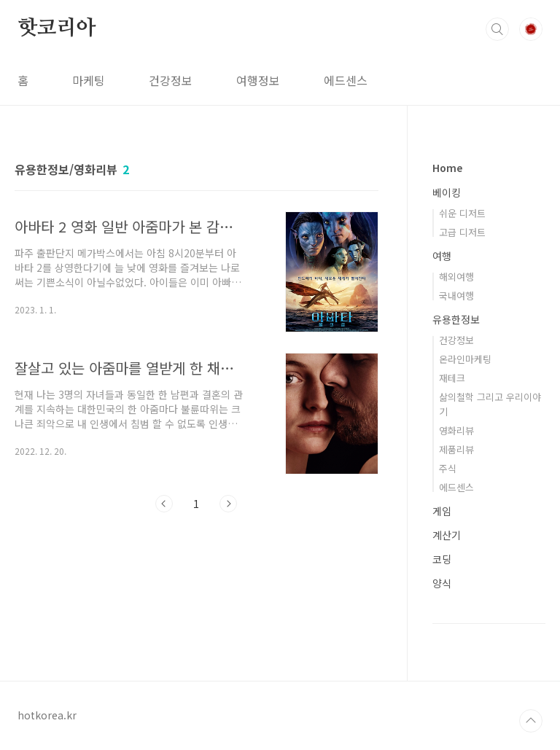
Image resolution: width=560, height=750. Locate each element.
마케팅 (89, 80)
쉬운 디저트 (462, 213)
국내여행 (456, 296)
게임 (442, 511)
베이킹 (447, 192)
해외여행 (456, 277)
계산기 (447, 535)
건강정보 (171, 80)
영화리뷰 (456, 430)
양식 (442, 583)
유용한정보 (456, 319)
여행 (442, 256)
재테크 (452, 378)
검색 (497, 29)
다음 (228, 504)
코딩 (442, 559)
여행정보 (258, 80)
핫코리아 (57, 28)
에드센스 (346, 80)
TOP (531, 721)
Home (447, 168)
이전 (164, 504)
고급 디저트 (462, 232)
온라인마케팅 (465, 359)
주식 (448, 468)
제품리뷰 (456, 449)
